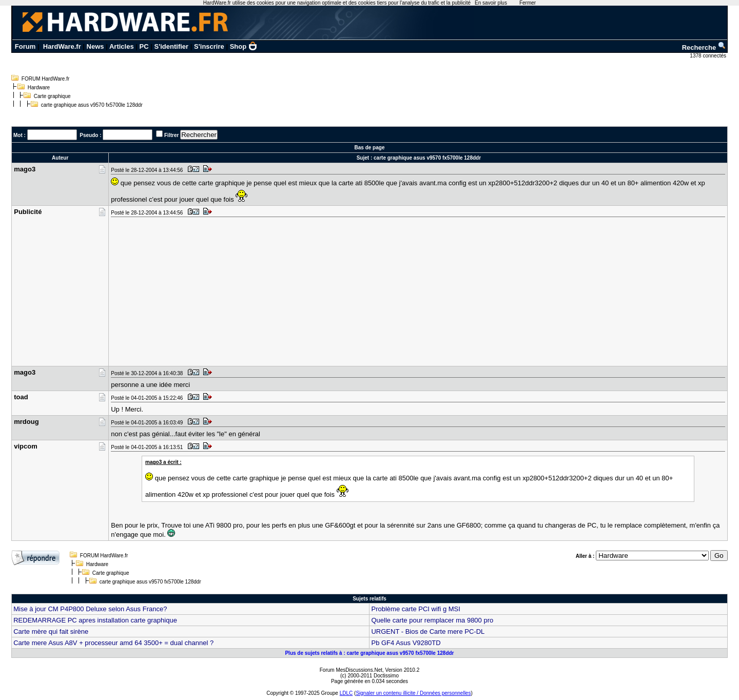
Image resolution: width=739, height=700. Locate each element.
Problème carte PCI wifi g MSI (415, 609)
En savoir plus (491, 3)
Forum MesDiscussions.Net (351, 670)
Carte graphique (52, 96)
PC (144, 46)
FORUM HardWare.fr (46, 79)
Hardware (39, 87)
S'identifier (171, 46)
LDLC (346, 693)
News (95, 46)
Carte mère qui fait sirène (51, 631)
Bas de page (370, 148)
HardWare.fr (62, 46)
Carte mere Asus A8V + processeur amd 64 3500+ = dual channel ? (113, 643)
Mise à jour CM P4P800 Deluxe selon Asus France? (90, 609)
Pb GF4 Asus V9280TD (406, 643)
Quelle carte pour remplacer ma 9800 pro (432, 620)
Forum (25, 46)
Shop (244, 46)
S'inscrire (209, 46)
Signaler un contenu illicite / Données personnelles (413, 693)
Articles (122, 46)
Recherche (704, 47)
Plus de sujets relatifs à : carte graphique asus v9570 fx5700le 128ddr (369, 653)
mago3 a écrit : (163, 462)
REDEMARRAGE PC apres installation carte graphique (95, 620)
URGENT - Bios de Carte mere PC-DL (428, 631)
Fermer (528, 3)
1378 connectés (708, 56)
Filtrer (171, 135)
